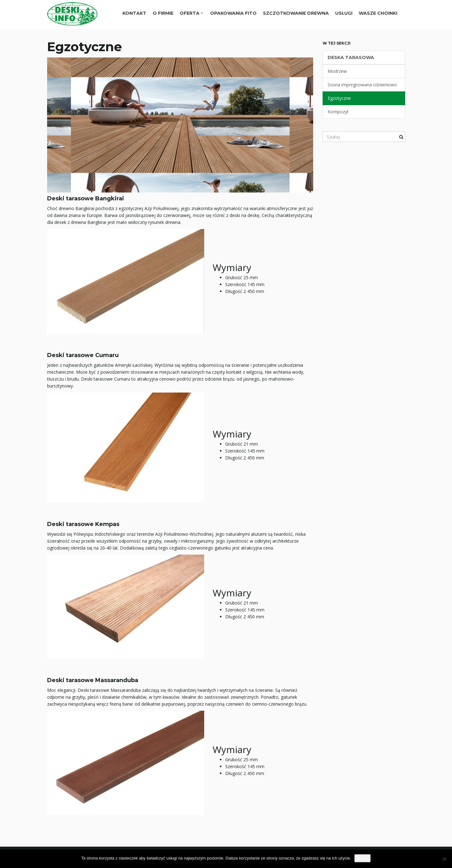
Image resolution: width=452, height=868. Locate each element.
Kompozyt (338, 112)
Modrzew (337, 71)
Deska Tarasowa (351, 57)
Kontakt (134, 13)
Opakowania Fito (233, 13)
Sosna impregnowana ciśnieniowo (362, 85)
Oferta (191, 13)
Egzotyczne (339, 98)
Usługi (344, 13)
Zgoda (363, 858)
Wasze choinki (378, 13)
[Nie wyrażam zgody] (444, 859)
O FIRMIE (163, 13)
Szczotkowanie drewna (296, 13)
